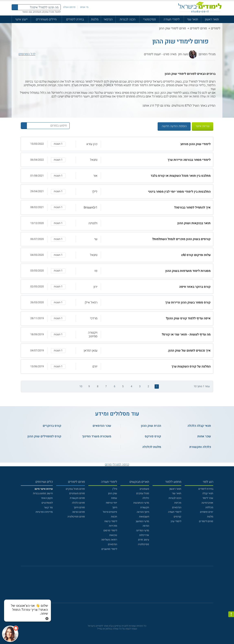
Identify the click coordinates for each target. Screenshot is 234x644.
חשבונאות (144, 517)
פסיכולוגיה (143, 544)
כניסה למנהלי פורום (117, 464)
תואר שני (193, 19)
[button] (117, 144)
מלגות (95, 19)
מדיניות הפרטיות (44, 512)
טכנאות (113, 535)
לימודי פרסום (110, 530)
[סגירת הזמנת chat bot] (47, 618)
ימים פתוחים (207, 512)
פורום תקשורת (77, 498)
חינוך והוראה (143, 512)
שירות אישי (203, 126)
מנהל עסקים (143, 493)
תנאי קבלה (208, 493)
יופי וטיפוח (112, 503)
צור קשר (48, 507)
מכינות (178, 503)
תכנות (114, 517)
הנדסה (146, 526)
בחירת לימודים (75, 19)
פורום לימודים (198, 28)
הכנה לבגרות (128, 19)
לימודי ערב (176, 521)
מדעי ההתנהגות (141, 503)
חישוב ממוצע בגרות (43, 493)
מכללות (209, 507)
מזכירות (113, 526)
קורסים (177, 517)
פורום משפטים (77, 493)
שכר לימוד (208, 498)
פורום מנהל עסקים (75, 489)
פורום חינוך (79, 507)
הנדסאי (108, 19)
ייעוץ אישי (21, 19)
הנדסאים (177, 507)
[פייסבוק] (114, 586)
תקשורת (145, 507)
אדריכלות (144, 535)
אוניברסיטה (207, 503)
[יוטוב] (122, 586)
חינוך (115, 507)
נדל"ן (115, 489)
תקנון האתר (47, 498)
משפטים (144, 489)
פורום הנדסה (79, 512)
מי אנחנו (84, 7)
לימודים (216, 28)
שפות (114, 498)
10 (81, 386)
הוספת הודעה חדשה (174, 126)
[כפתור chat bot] (10, 634)
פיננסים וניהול (110, 512)
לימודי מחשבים (109, 549)
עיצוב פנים (144, 540)
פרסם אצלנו (69, 7)
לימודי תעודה (172, 19)
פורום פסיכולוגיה (76, 517)
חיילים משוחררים (46, 19)
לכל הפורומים (27, 54)
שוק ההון (113, 493)
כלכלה (146, 498)
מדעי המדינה (143, 530)
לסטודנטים (47, 503)
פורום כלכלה (78, 503)
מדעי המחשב (142, 521)
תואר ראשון (212, 19)
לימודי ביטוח (111, 521)
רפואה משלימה (109, 540)
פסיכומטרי (149, 19)
